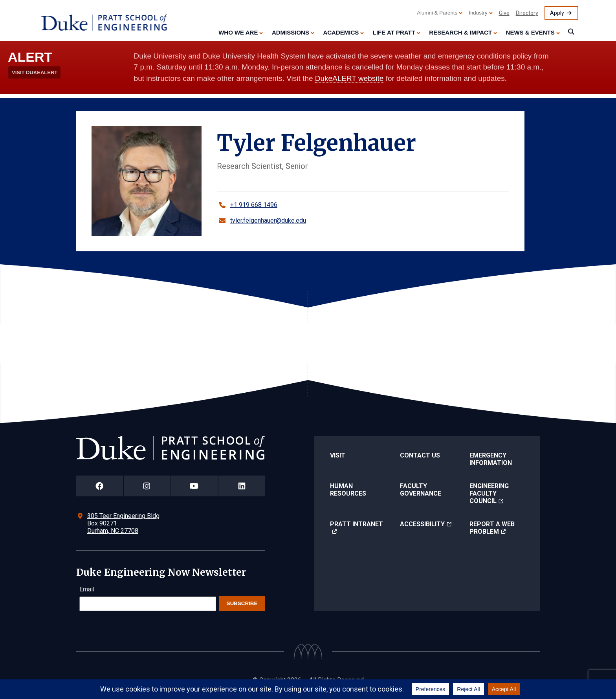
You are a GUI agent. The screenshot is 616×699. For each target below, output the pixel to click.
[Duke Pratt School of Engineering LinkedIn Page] (242, 486)
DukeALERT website (349, 78)
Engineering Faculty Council (489, 493)
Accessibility (422, 524)
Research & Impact (460, 32)
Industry (478, 13)
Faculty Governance (421, 490)
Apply (557, 13)
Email (87, 589)
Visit (338, 455)
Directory (527, 13)
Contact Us (420, 455)
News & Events (530, 32)
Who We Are (238, 32)
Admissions (291, 32)
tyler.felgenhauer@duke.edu (268, 220)
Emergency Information (491, 459)
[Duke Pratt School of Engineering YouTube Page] (194, 486)
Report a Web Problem (492, 528)
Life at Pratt (394, 32)
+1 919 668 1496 (254, 205)
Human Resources (348, 490)
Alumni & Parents (437, 13)
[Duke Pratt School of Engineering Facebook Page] (100, 486)
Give (504, 13)
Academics (341, 32)
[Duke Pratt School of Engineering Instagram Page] (147, 486)
